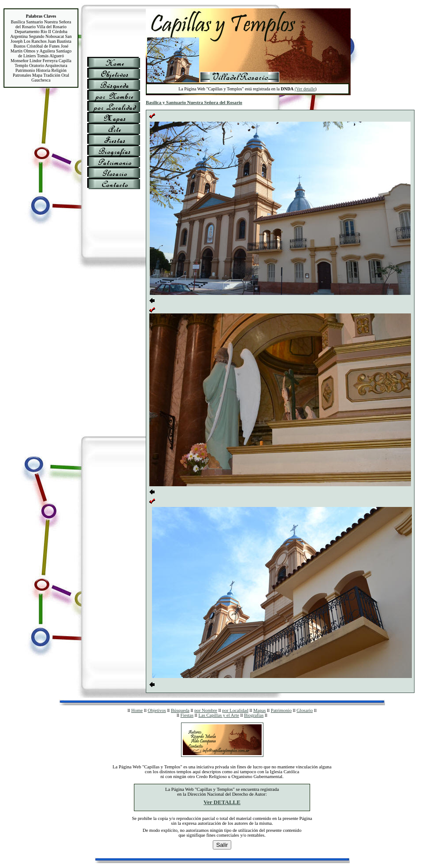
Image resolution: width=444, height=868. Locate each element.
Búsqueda (180, 710)
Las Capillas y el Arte (218, 715)
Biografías (254, 715)
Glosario (305, 710)
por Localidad (235, 710)
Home (137, 710)
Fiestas (187, 715)
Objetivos (157, 710)
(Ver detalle (305, 89)
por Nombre (206, 710)
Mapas (259, 710)
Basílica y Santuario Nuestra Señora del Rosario (194, 102)
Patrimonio (281, 710)
